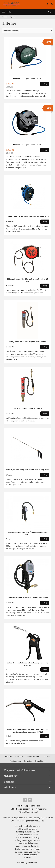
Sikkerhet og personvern (22, 809)
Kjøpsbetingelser (32, 806)
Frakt (20, 806)
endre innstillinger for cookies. (28, 856)
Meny (6, 12)
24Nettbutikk (33, 863)
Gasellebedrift (33, 757)
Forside (4, 17)
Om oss (46, 757)
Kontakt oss (40, 761)
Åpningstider (15, 761)
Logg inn (28, 761)
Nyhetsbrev (41, 809)
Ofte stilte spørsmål (29, 812)
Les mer (33, 852)
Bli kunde (19, 757)
